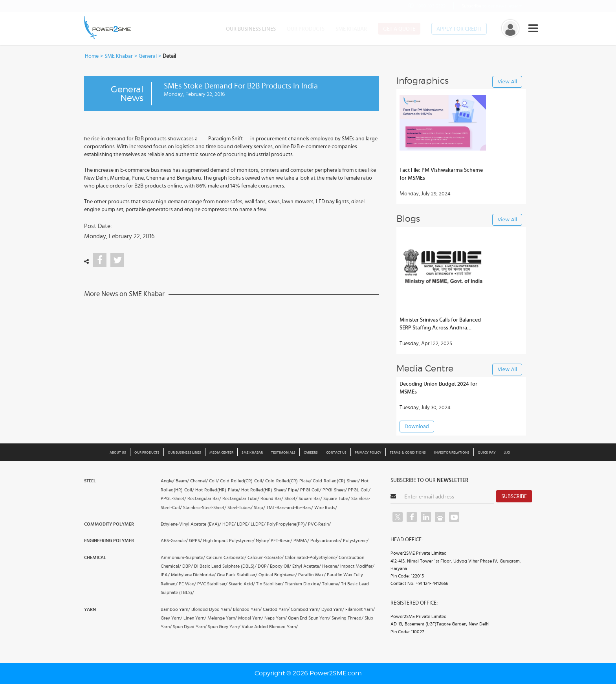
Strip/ (259, 507)
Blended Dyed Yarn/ (212, 609)
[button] (308, 342)
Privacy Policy (368, 453)
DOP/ (263, 566)
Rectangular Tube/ (241, 498)
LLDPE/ (258, 524)
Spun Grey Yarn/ (224, 627)
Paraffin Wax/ (312, 575)
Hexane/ (331, 566)
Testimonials (283, 453)
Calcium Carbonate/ (226, 557)
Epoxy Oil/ (280, 566)
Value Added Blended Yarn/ (270, 627)
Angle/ (168, 481)
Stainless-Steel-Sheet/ (205, 507)
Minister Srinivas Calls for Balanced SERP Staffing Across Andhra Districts (440, 325)
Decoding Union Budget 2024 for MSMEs (438, 388)
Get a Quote (399, 29)
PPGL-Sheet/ (173, 498)
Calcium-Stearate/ (266, 557)
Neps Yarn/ (276, 618)
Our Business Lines (251, 29)
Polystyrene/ (356, 541)
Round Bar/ (272, 498)
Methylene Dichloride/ (193, 575)
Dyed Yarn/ (333, 609)
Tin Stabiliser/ (270, 584)
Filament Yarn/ (360, 609)
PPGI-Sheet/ (335, 490)
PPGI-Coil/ (311, 490)
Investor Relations (452, 453)
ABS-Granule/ (174, 541)
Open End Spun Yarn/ (309, 618)
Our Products (306, 29)
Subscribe (514, 496)
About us (118, 453)
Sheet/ (291, 498)
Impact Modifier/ (357, 566)
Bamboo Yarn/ (175, 609)
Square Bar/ (310, 498)
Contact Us (336, 453)
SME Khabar (351, 29)
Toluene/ (331, 584)
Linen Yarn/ (195, 618)
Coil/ (214, 481)
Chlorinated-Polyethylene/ (311, 557)
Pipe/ (293, 490)
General (148, 56)
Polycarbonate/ (326, 541)
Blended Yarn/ (247, 609)
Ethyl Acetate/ (307, 566)
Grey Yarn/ (171, 618)
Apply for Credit (459, 29)
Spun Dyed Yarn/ (190, 627)
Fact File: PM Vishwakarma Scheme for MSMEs (441, 174)
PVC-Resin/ (319, 524)
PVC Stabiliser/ (212, 584)
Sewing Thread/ (347, 618)
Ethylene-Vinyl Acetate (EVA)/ (191, 524)
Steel (90, 481)
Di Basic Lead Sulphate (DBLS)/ (225, 566)
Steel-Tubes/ (240, 507)
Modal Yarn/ (251, 618)
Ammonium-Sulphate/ (183, 557)
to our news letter (492, 6)
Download (417, 427)
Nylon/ (263, 541)
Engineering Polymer (109, 541)
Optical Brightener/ (278, 575)
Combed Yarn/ (305, 609)
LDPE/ (243, 524)
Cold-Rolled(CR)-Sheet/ (336, 481)
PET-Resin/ (281, 541)
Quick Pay (487, 453)
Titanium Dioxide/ (303, 584)
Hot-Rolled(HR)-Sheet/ (264, 490)
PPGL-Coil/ (359, 490)
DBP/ (188, 566)
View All (507, 82)
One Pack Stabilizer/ (237, 575)
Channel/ (199, 481)
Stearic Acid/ (242, 584)
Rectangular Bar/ (204, 498)
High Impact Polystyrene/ (229, 541)
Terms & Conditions (408, 453)
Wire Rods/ (326, 507)
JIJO (507, 453)
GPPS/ (195, 541)
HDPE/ (229, 524)
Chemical (95, 557)
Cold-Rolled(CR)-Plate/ (288, 481)
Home (92, 56)
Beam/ (182, 481)
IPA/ (165, 575)
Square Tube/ (337, 498)
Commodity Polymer (109, 524)
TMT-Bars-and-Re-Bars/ (290, 507)
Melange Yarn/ (222, 618)
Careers (311, 453)
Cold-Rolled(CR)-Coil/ (242, 481)
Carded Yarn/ (276, 609)
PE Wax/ (187, 584)
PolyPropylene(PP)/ (287, 524)
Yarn (90, 609)
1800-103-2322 (426, 6)
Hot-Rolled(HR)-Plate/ (218, 490)
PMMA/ (301, 541)
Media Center (221, 453)
